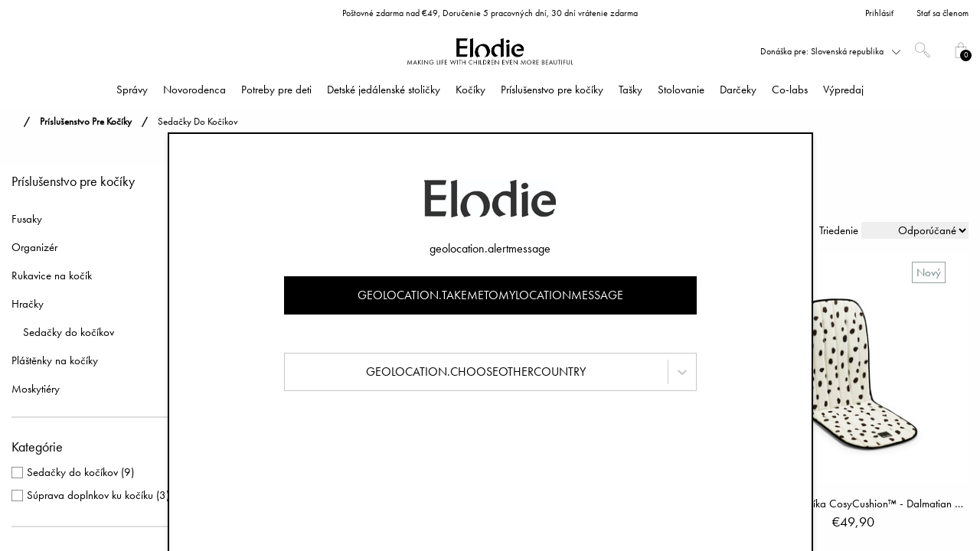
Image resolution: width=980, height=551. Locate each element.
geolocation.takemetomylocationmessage (490, 295)
